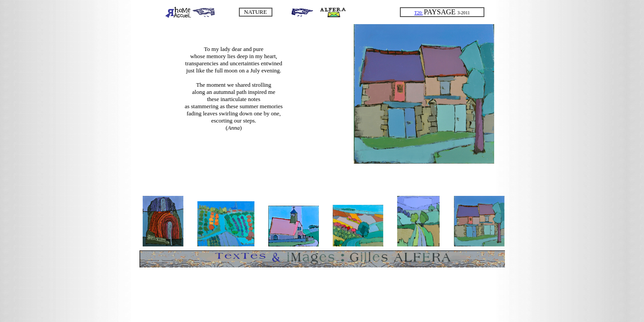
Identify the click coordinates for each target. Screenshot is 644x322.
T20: (418, 13)
